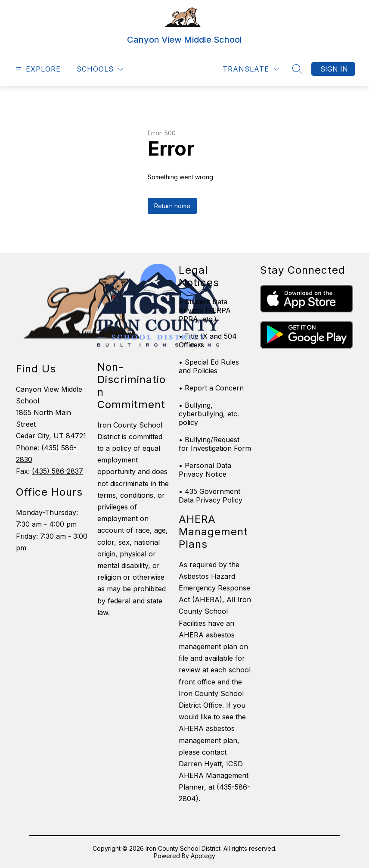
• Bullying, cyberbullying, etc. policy (209, 414)
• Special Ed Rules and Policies (209, 366)
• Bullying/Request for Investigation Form (215, 444)
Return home (172, 206)
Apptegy (203, 856)
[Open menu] (37, 69)
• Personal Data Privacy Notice (205, 470)
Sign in (334, 69)
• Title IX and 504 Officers (208, 340)
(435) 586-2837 (57, 471)
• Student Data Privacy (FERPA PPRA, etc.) (205, 310)
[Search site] (298, 69)
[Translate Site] (251, 69)
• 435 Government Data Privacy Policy (211, 496)
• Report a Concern (211, 388)
